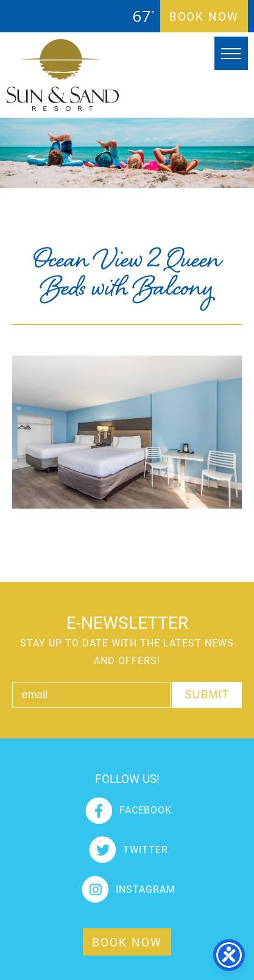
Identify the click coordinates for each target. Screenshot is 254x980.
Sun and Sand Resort (63, 75)
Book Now (204, 16)
